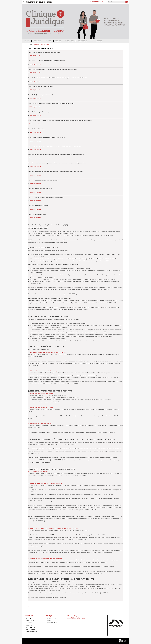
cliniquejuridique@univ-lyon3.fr (76, 619)
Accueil (29, 619)
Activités (29, 623)
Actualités (30, 621)
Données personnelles (52, 622)
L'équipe (29, 625)
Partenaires (30, 627)
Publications (31, 630)
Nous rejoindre (32, 632)
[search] (116, 2)
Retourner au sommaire (37, 607)
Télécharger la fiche (35, 56)
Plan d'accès (52, 619)
